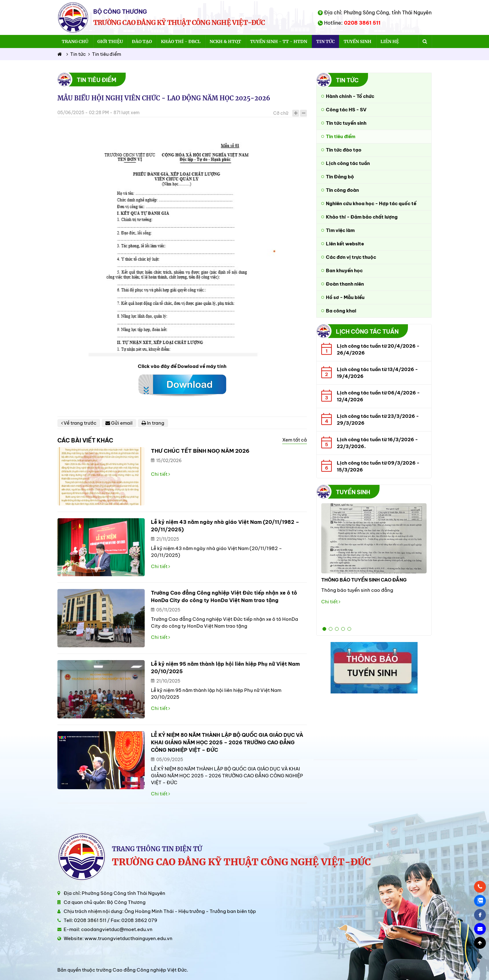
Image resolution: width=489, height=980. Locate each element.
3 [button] (337, 629)
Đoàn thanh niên (345, 284)
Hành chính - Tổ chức (350, 96)
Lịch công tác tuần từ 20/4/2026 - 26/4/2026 (378, 349)
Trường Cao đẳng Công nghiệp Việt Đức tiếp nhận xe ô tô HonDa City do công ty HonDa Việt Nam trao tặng (224, 596)
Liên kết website (345, 244)
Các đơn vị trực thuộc (351, 257)
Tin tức (325, 41)
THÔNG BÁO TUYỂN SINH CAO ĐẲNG (364, 580)
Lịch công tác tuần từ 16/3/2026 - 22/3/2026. (377, 443)
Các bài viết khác (85, 440)
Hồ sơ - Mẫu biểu (345, 297)
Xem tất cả (295, 440)
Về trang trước (79, 423)
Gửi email (119, 423)
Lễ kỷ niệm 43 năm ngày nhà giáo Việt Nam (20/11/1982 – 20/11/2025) (225, 526)
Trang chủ (75, 41)
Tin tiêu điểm (105, 54)
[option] (374, 556)
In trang (153, 423)
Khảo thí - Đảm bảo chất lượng (362, 217)
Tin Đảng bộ (340, 177)
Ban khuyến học (344, 270)
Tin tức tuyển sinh (346, 123)
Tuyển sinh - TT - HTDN (279, 41)
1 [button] (324, 629)
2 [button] (331, 629)
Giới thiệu (110, 41)
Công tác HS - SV (346, 110)
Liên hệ (390, 41)
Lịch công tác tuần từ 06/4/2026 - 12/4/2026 (378, 396)
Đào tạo (142, 41)
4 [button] (343, 629)
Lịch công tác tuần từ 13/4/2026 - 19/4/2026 (377, 373)
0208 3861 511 (362, 23)
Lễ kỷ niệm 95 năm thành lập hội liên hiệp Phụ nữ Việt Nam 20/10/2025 (225, 668)
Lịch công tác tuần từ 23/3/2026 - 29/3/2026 (378, 420)
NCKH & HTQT (225, 41)
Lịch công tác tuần (348, 163)
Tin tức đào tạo (344, 150)
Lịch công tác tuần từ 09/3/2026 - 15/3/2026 (378, 466)
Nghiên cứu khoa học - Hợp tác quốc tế (371, 203)
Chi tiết (160, 474)
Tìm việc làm (340, 230)
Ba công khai (341, 311)
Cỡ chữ (281, 113)
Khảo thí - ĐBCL (181, 41)
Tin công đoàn (342, 190)
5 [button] (349, 629)
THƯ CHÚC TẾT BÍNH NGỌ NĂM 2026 (200, 451)
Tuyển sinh (358, 41)
